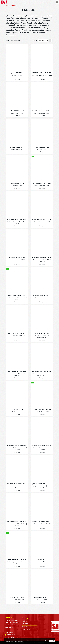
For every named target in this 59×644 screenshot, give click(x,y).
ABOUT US (25, 627)
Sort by (35, 40)
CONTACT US (26, 630)
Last (31, 611)
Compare (18, 79)
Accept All (52, 641)
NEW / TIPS (25, 624)
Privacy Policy (12, 641)
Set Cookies (44, 641)
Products (25, 621)
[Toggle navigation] (57, 2)
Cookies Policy (20, 641)
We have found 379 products (13, 40)
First (28, 611)
